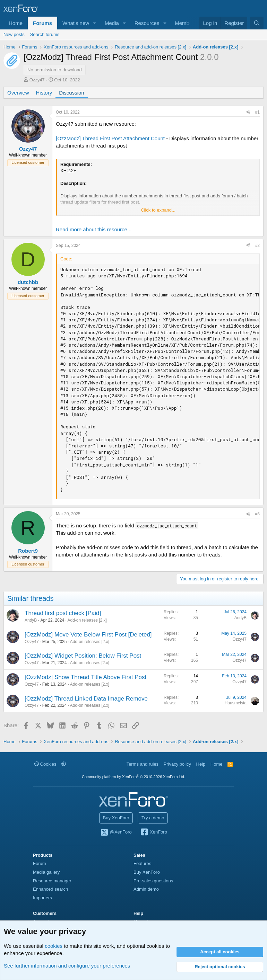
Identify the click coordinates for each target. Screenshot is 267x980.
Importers (42, 898)
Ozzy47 (37, 80)
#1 (257, 112)
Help (201, 764)
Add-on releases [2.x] (87, 620)
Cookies (45, 764)
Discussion (72, 93)
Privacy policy (177, 764)
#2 (257, 246)
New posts (14, 34)
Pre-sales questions (153, 881)
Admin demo (146, 889)
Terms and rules (143, 764)
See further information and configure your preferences (67, 966)
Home (16, 23)
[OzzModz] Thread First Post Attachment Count (110, 138)
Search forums (45, 34)
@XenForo (116, 832)
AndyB (31, 620)
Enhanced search (50, 889)
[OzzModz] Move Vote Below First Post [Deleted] (88, 635)
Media (112, 23)
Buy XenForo (116, 818)
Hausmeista (236, 703)
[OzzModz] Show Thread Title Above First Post (85, 677)
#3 (257, 514)
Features (142, 863)
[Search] (257, 23)
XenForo (153, 832)
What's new (76, 23)
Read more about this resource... (94, 229)
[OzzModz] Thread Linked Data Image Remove (86, 699)
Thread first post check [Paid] (63, 613)
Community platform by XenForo (133, 777)
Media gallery (46, 872)
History (44, 93)
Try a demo (153, 818)
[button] (95, 23)
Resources (147, 23)
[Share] (248, 112)
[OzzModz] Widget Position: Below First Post (83, 656)
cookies (54, 946)
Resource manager (52, 881)
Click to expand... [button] (158, 210)
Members (186, 23)
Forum (40, 863)
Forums (42, 23)
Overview (18, 93)
